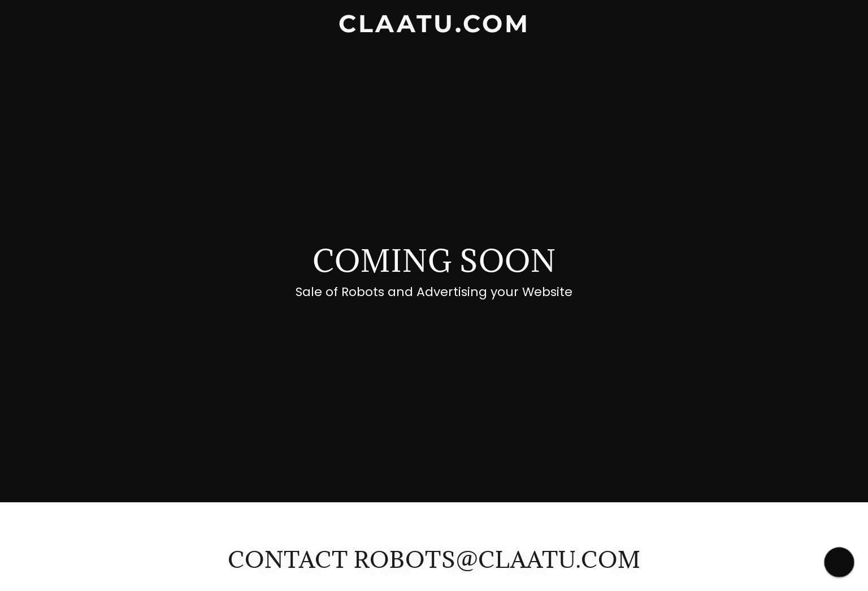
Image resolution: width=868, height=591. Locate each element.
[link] (434, 29)
